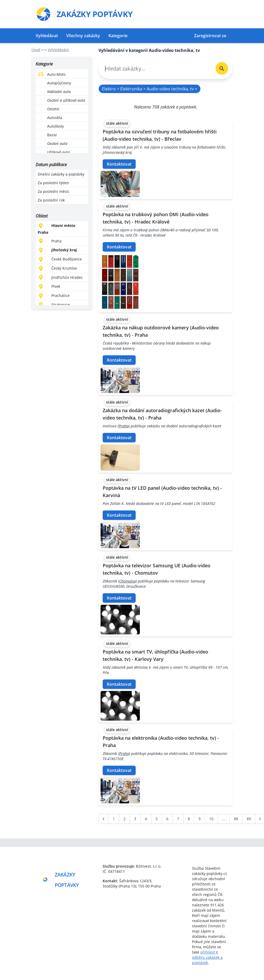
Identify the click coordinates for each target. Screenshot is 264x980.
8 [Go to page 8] (189, 819)
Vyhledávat (47, 36)
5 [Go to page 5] (157, 819)
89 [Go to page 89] (249, 819)
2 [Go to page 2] (124, 819)
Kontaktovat (119, 164)
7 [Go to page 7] (178, 819)
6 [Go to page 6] (167, 819)
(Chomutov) (127, 581)
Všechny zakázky (83, 36)
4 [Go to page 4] (146, 819)
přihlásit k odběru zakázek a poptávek (207, 957)
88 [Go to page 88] (236, 819)
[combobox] (155, 69)
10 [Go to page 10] (211, 819)
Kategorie (118, 36)
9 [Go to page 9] (200, 819)
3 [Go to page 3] (135, 819)
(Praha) (124, 426)
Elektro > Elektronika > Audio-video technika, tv (150, 89)
